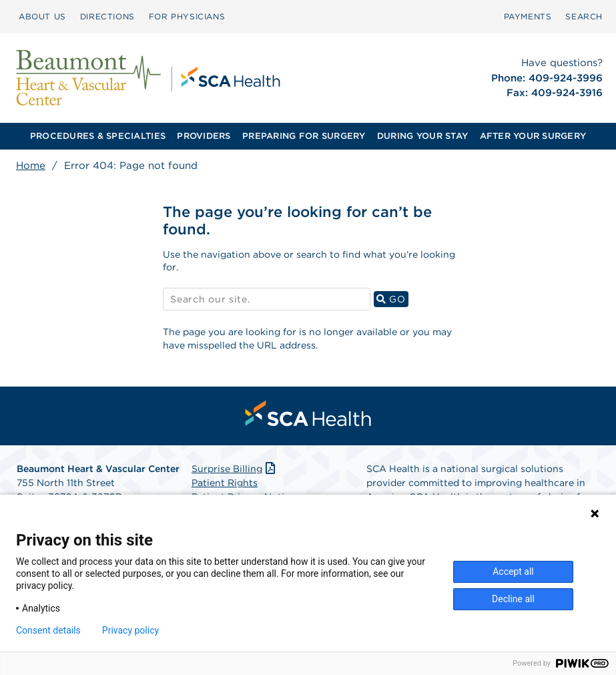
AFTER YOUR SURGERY (533, 136)
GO (392, 299)
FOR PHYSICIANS (187, 16)
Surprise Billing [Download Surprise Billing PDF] (235, 469)
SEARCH (584, 16)
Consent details (48, 630)
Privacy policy (130, 630)
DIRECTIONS (107, 16)
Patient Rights (225, 483)
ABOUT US (42, 16)
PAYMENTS (528, 16)
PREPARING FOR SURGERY (304, 136)
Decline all (513, 599)
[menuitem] (42, 17)
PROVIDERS (204, 136)
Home (31, 166)
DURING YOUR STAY (422, 136)
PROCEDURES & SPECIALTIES (98, 136)
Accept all (513, 572)
